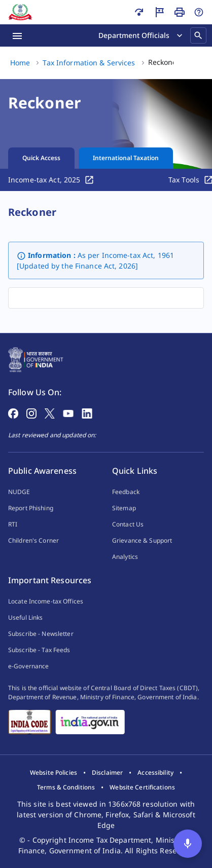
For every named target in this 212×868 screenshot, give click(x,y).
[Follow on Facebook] (13, 412)
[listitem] (54, 773)
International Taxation (126, 158)
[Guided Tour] (159, 12)
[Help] (199, 12)
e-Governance (28, 666)
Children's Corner (33, 540)
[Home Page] (36, 359)
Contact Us (128, 524)
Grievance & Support (142, 540)
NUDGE (19, 492)
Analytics (125, 557)
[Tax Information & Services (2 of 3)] (89, 63)
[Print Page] (180, 12)
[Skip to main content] (139, 12)
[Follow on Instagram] (31, 412)
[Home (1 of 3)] (20, 63)
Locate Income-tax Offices (46, 601)
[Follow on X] (50, 412)
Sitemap (124, 508)
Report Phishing (31, 508)
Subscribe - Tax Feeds (39, 650)
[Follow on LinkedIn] (87, 412)
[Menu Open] (17, 35)
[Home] (20, 12)
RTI (13, 524)
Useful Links (25, 617)
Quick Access (41, 158)
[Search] (198, 35)
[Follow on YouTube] (68, 412)
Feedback (126, 492)
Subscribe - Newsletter (41, 634)
